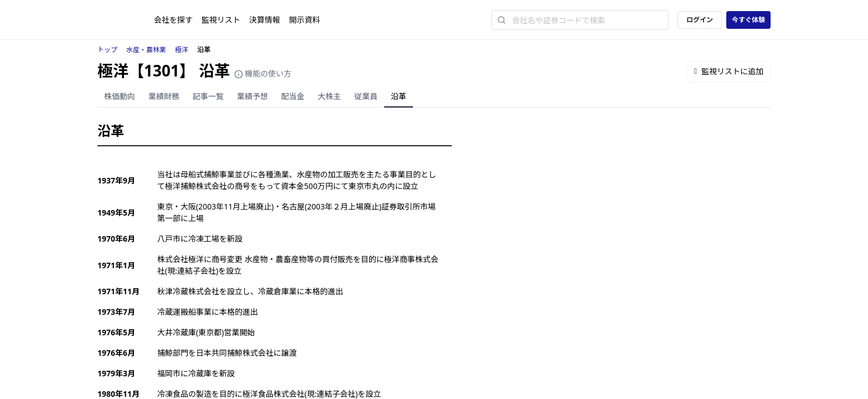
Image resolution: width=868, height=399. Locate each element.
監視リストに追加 (729, 71)
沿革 (399, 96)
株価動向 (120, 96)
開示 (304, 20)
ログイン (700, 20)
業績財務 (164, 96)
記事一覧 (208, 96)
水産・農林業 (146, 50)
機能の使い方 (263, 73)
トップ (107, 50)
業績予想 (252, 96)
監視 (221, 20)
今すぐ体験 (748, 20)
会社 (173, 20)
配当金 (293, 96)
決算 (265, 20)
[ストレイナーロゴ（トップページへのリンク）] (126, 20)
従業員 (366, 96)
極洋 (182, 50)
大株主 (329, 96)
